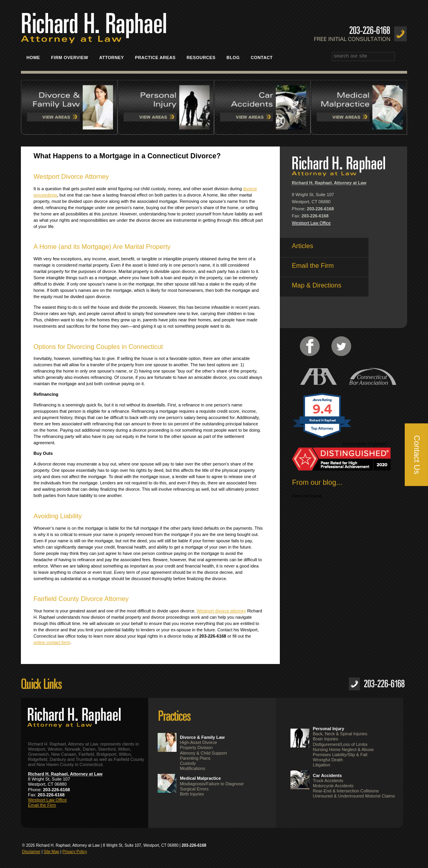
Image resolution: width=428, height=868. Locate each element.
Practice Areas (158, 57)
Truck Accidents (328, 781)
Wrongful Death (328, 760)
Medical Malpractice (200, 778)
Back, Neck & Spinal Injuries (340, 734)
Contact (264, 57)
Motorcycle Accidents (333, 786)
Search (404, 57)
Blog (233, 57)
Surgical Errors (194, 789)
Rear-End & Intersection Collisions (346, 791)
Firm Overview (70, 57)
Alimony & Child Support (203, 753)
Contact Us (417, 455)
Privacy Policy (74, 852)
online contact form (52, 642)
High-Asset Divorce (198, 742)
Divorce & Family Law (202, 737)
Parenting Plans (195, 758)
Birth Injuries (192, 794)
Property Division (196, 747)
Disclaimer (31, 852)
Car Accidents (328, 775)
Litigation (322, 765)
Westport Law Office (312, 223)
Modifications (192, 768)
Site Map (51, 852)
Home (33, 57)
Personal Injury (328, 729)
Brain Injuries (326, 739)
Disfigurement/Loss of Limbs (340, 744)
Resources (201, 57)
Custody (188, 763)
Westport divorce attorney (221, 611)
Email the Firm (42, 805)
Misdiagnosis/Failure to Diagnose (212, 784)
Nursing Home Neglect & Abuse (343, 749)
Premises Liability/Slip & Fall (340, 755)
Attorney (112, 57)
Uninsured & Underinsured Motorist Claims (354, 796)
